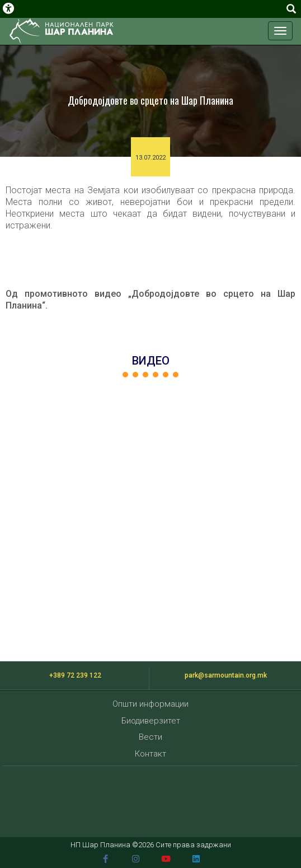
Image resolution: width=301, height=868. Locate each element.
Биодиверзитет (151, 721)
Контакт (150, 754)
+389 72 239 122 (75, 675)
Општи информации (150, 704)
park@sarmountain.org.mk (226, 675)
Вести (150, 737)
